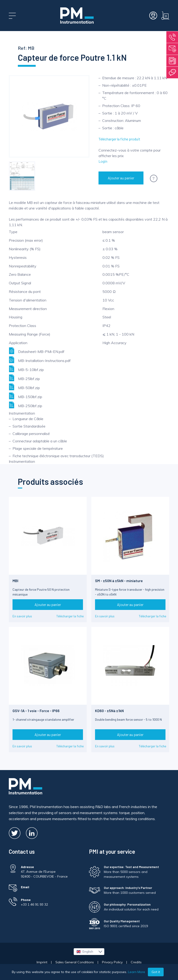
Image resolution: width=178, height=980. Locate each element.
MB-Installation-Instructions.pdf (40, 360)
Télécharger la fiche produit (119, 139)
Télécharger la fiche (70, 616)
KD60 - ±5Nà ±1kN (109, 711)
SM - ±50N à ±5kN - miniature (119, 581)
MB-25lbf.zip (24, 378)
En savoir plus (22, 616)
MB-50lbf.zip (24, 387)
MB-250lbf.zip (25, 405)
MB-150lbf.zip (25, 396)
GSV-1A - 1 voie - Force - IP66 (36, 711)
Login (103, 161)
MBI (15, 581)
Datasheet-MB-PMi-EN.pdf (37, 351)
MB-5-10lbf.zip (26, 369)
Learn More (137, 972)
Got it (156, 972)
